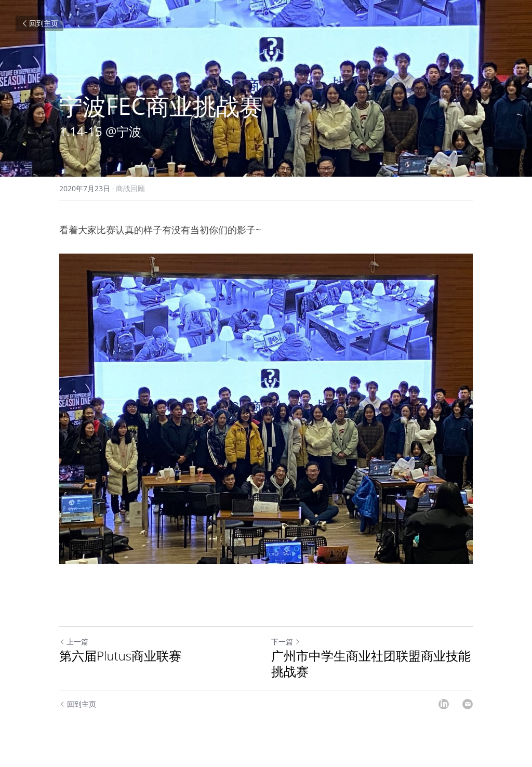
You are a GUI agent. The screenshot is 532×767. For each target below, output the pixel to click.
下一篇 (286, 642)
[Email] (468, 704)
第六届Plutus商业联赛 (120, 656)
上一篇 (74, 642)
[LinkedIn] (444, 704)
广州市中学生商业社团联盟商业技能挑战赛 (371, 664)
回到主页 (39, 23)
